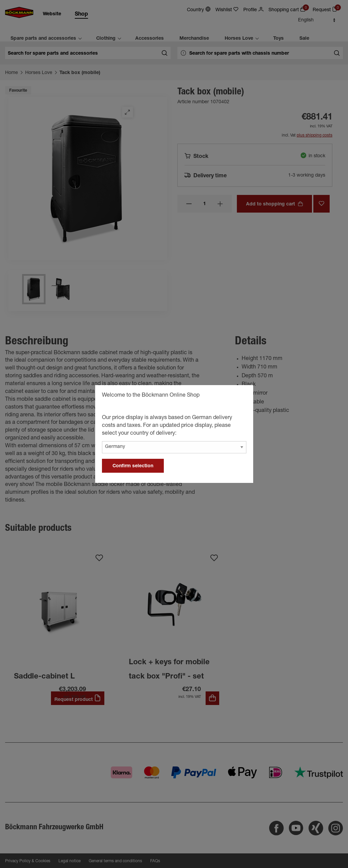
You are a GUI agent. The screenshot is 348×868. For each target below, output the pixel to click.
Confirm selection (133, 466)
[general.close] (241, 396)
